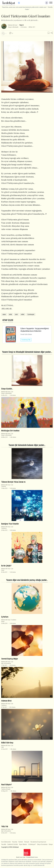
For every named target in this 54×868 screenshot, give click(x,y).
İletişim (27, 842)
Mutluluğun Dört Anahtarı (10, 431)
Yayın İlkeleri (23, 844)
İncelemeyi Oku (26, 340)
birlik (10, 314)
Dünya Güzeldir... (7, 389)
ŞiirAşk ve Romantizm (7, 662)
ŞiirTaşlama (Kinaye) (7, 788)
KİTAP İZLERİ (8, 320)
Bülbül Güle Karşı (7, 743)
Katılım (21, 842)
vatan (4, 314)
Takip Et (21, 25)
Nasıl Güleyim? (6, 785)
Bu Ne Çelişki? (6, 566)
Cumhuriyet (31, 314)
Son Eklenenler (6, 842)
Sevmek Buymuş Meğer (10, 659)
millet (23, 314)
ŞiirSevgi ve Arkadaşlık (7, 392)
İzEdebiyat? (32, 844)
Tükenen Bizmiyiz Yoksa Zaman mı (13, 482)
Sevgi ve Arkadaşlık (13, 27)
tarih (16, 314)
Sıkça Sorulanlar (42, 844)
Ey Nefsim (5, 617)
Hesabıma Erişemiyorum (38, 842)
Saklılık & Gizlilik (13, 844)
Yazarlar (15, 842)
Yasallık (4, 844)
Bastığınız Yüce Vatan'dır (10, 524)
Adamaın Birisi (6, 701)
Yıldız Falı (5, 827)
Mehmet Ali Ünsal (13, 25)
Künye (51, 844)
